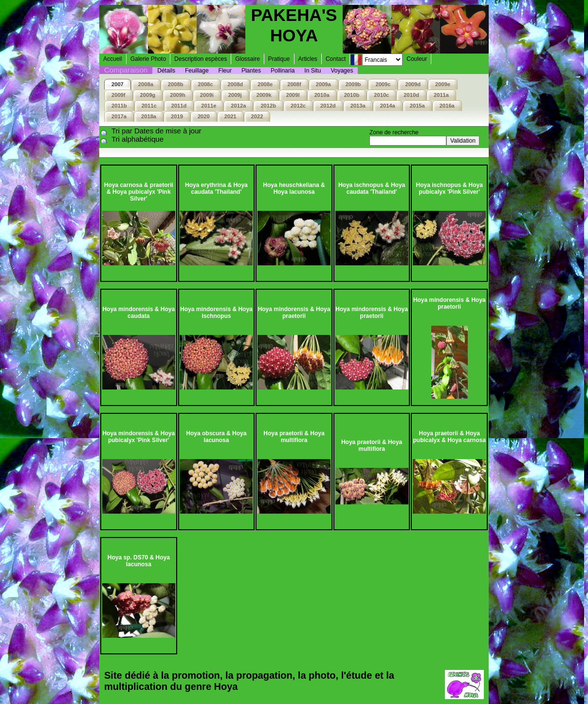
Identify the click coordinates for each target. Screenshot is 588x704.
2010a (322, 95)
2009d (413, 84)
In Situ (312, 71)
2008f (294, 84)
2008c (206, 84)
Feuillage (197, 71)
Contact (336, 59)
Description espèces (201, 59)
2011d (179, 106)
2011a (441, 95)
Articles (308, 59)
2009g (148, 95)
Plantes (251, 71)
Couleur (417, 59)
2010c (381, 95)
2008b (176, 84)
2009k (264, 95)
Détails (166, 71)
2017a (119, 116)
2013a (358, 106)
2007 (118, 84)
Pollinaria (283, 71)
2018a (149, 116)
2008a (146, 84)
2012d (328, 106)
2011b (119, 106)
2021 (230, 116)
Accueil (113, 59)
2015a (417, 106)
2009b (353, 84)
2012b (268, 106)
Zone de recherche (394, 132)
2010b (352, 95)
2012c (298, 106)
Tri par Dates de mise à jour (156, 131)
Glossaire (248, 59)
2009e (443, 84)
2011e (209, 106)
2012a (238, 106)
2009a (323, 84)
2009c (383, 84)
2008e (265, 84)
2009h (178, 95)
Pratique (279, 59)
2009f (119, 95)
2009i (207, 95)
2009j (235, 95)
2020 (204, 116)
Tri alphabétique (138, 139)
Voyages (342, 71)
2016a (447, 106)
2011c (149, 106)
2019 (177, 116)
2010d (411, 95)
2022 (257, 116)
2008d (236, 84)
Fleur (225, 71)
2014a (388, 106)
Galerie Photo (148, 59)
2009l (293, 95)
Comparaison (126, 70)
